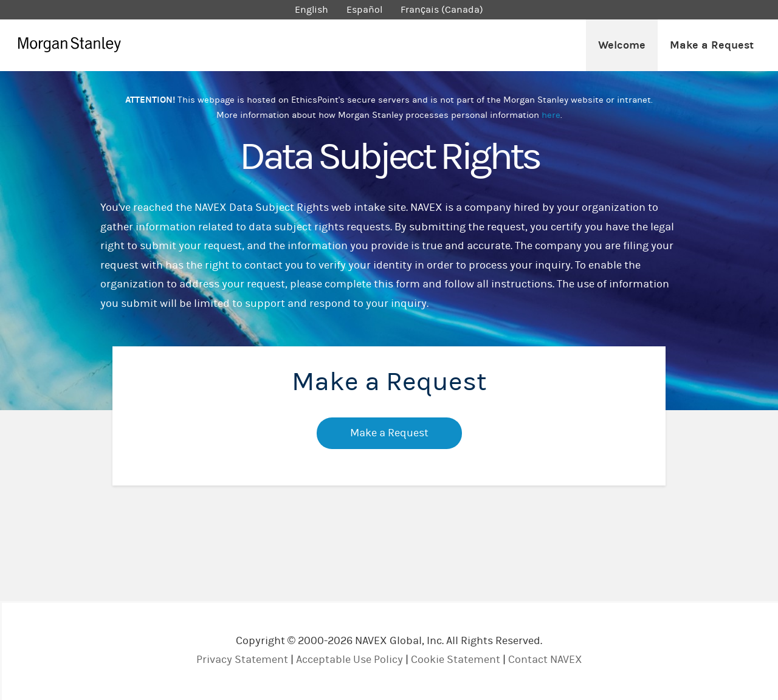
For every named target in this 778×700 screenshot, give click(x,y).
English (312, 10)
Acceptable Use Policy (349, 660)
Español (364, 10)
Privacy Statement (242, 660)
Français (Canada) (442, 10)
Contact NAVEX (545, 660)
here (551, 115)
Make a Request (712, 45)
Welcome (622, 45)
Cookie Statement (456, 660)
